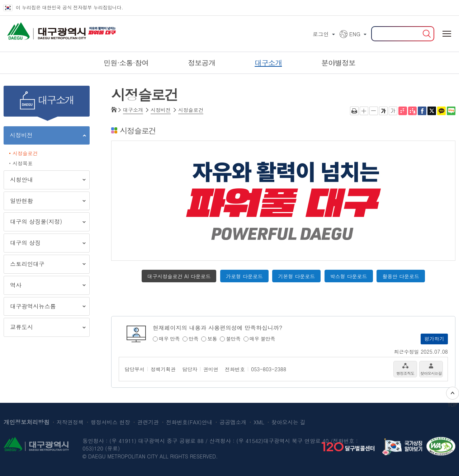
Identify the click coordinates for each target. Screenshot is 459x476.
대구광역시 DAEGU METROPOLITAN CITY (32, 29)
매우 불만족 (262, 339)
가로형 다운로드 (244, 276)
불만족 (233, 339)
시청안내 (45, 181)
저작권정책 (70, 422)
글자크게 (364, 111)
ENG (355, 34)
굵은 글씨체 (383, 111)
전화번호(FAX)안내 (189, 422)
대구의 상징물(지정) (45, 223)
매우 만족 (169, 339)
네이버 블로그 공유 (451, 111)
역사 (45, 286)
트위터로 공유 (432, 111)
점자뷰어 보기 (403, 111)
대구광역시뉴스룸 (45, 308)
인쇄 (354, 111)
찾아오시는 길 (288, 422)
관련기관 (148, 422)
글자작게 (374, 111)
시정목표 (23, 163)
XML (259, 422)
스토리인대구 (45, 265)
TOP (453, 397)
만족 (193, 339)
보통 (212, 339)
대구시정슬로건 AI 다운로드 (179, 276)
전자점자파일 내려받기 (412, 111)
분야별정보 (338, 63)
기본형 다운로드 (296, 276)
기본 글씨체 (393, 111)
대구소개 (133, 110)
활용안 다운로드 (401, 276)
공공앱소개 (233, 422)
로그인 (321, 34)
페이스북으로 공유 (422, 111)
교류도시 (45, 328)
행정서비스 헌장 (110, 422)
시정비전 (45, 136)
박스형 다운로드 (349, 276)
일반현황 (45, 202)
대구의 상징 (45, 244)
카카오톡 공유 (441, 111)
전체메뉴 (446, 34)
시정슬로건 (25, 153)
